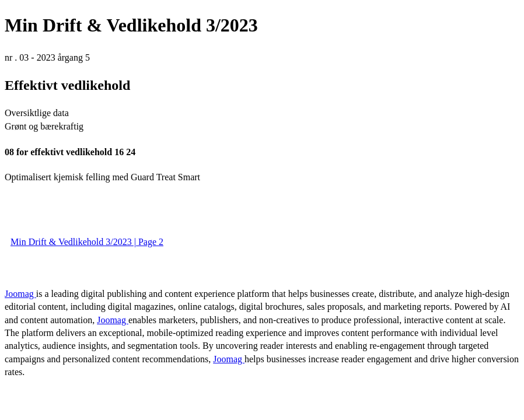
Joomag (20, 294)
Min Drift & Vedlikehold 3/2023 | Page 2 (87, 242)
